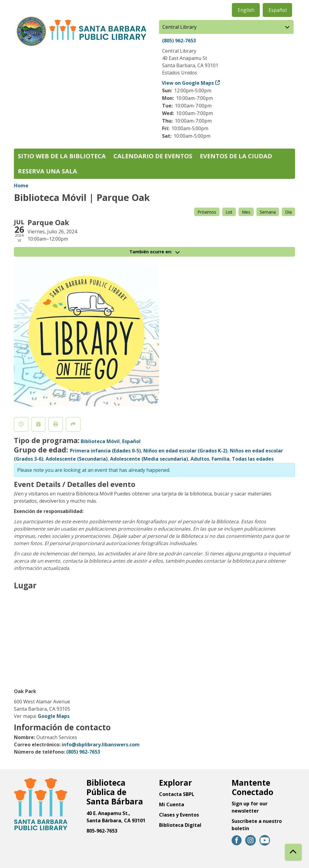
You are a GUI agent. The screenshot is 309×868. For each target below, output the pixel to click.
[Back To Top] (293, 852)
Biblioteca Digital (180, 825)
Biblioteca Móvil (100, 441)
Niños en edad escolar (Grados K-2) (185, 451)
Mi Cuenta (172, 804)
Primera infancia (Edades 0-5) (105, 451)
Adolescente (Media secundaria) (149, 459)
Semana (268, 212)
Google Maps (54, 716)
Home (21, 186)
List (229, 212)
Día (288, 212)
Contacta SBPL (177, 794)
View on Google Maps (188, 83)
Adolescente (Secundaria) (77, 459)
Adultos (200, 459)
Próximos (207, 212)
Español (278, 10)
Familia (221, 459)
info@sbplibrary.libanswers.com (101, 745)
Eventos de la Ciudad (236, 156)
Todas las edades (253, 459)
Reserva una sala (47, 171)
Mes (246, 212)
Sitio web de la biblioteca (62, 156)
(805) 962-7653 (179, 41)
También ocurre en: (154, 252)
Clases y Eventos (179, 815)
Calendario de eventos (153, 156)
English (246, 10)
